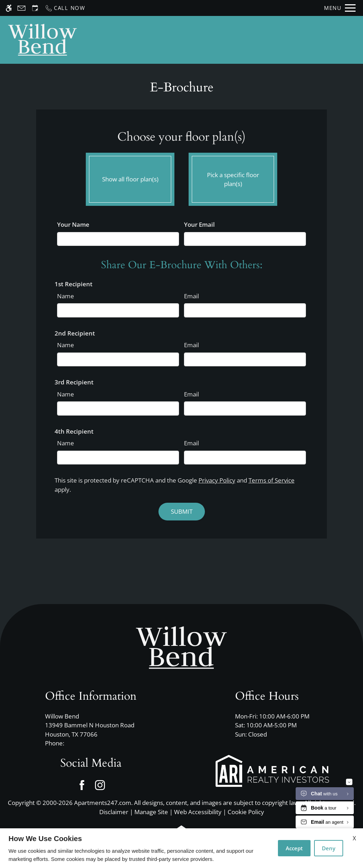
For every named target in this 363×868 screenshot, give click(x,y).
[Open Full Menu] (340, 8)
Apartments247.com (103, 803)
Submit (182, 511)
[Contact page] (21, 8)
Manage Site (151, 812)
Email (191, 296)
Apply (243, 40)
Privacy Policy (217, 480)
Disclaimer (114, 812)
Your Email (199, 224)
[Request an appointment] (35, 8)
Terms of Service (272, 480)
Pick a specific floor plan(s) (233, 177)
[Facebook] (82, 785)
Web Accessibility (198, 812)
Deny (329, 848)
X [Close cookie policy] (354, 838)
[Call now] (65, 8)
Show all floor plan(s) (130, 177)
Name (66, 296)
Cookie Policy (246, 812)
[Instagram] (100, 785)
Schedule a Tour (199, 40)
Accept (294, 848)
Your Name (73, 224)
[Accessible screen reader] (9, 8)
